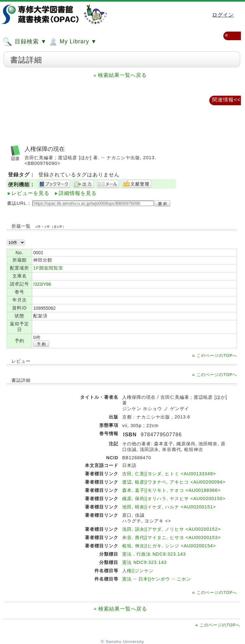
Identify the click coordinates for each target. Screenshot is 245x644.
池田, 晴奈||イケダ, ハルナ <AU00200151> (169, 507)
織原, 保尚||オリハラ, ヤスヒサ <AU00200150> (174, 499)
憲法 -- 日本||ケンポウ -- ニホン (157, 579)
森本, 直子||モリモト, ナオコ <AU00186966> (171, 490)
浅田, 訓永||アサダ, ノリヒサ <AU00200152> (171, 529)
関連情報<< (226, 100)
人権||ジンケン (138, 571)
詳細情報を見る (78, 193)
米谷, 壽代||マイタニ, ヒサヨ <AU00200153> (171, 537)
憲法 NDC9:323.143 (145, 562)
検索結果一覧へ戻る (122, 75)
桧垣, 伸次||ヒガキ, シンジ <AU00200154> (169, 546)
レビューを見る (30, 193)
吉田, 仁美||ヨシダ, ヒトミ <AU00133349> (169, 474)
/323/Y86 (42, 284)
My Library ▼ (72, 42)
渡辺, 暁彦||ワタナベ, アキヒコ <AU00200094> (174, 482)
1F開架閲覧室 (48, 268)
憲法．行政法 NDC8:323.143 (154, 554)
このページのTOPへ (217, 355)
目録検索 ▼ (25, 42)
